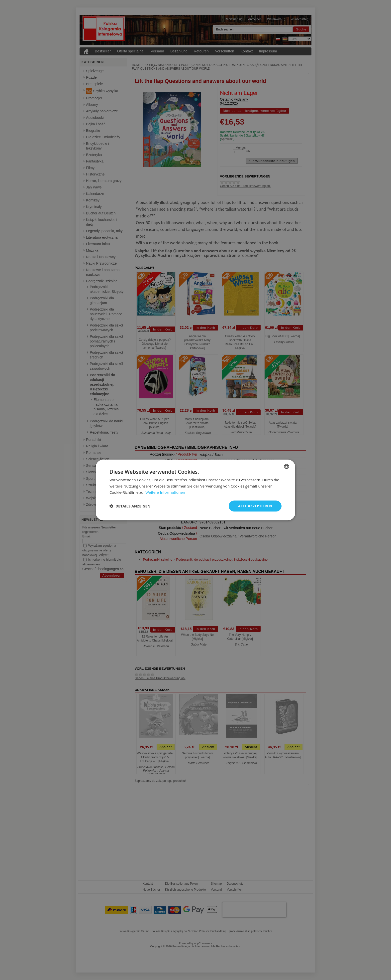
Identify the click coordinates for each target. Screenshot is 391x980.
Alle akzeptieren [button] (255, 506)
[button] (130, 506)
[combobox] (287, 466)
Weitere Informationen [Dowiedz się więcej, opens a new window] (165, 492)
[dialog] (195, 490)
